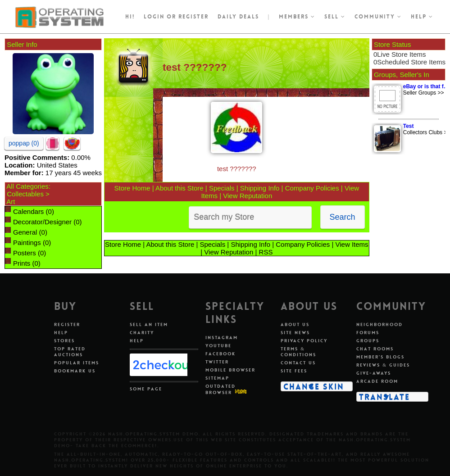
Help (422, 17)
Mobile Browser (230, 370)
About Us (295, 324)
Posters (25, 253)
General (25, 232)
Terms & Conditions (298, 352)
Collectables (25, 194)
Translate (384, 397)
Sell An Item (149, 324)
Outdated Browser (220, 389)
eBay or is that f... (426, 86)
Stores (64, 341)
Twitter (217, 362)
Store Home (132, 188)
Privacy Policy (304, 341)
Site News (295, 333)
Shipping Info (260, 188)
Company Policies (312, 188)
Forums (368, 333)
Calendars (28, 211)
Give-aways (374, 373)
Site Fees (294, 371)
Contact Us (298, 363)
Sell (335, 17)
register (193, 17)
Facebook (220, 354)
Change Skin (314, 386)
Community (378, 17)
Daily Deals (238, 17)
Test (409, 126)
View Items (352, 244)
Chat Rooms (375, 349)
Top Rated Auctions (70, 352)
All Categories (27, 186)
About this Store (180, 188)
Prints (22, 263)
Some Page (146, 389)
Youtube (218, 346)
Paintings (27, 243)
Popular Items (77, 363)
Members (297, 17)
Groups (368, 341)
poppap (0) (24, 143)
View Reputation (248, 196)
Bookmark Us (75, 371)
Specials (222, 188)
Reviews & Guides (383, 365)
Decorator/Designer (42, 222)
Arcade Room (377, 381)
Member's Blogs (380, 357)
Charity (142, 333)
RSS (266, 252)
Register (67, 324)
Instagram (222, 338)
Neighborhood (380, 324)
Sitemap (217, 378)
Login (154, 17)
